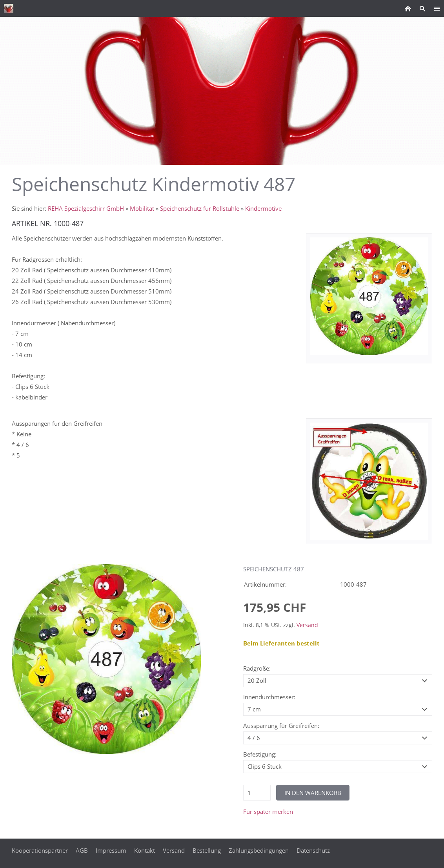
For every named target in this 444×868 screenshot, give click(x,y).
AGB (82, 850)
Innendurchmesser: (269, 697)
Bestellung (207, 850)
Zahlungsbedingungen (259, 850)
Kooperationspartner (40, 850)
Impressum (111, 850)
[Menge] (257, 793)
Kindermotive (263, 208)
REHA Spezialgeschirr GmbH (86, 208)
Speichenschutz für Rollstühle (200, 208)
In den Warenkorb (313, 793)
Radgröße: (257, 668)
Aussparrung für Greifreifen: (281, 726)
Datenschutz (313, 850)
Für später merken (268, 811)
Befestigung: (260, 754)
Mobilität (142, 208)
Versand (307, 625)
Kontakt (145, 850)
